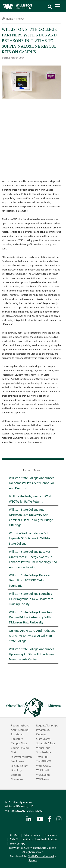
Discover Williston (21, 757)
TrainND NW (44, 761)
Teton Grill (42, 757)
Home (7, 19)
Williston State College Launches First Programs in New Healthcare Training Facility (31, 599)
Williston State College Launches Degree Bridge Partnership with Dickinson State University (30, 617)
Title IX (14, 839)
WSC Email (43, 770)
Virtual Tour (43, 748)
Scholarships (44, 752)
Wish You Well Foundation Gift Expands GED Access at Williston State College (30, 538)
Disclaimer (51, 835)
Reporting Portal (21, 725)
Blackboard (18, 734)
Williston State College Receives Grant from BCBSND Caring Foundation (30, 580)
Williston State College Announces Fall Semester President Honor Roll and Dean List (32, 483)
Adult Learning (20, 730)
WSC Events (43, 775)
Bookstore (17, 739)
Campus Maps (19, 743)
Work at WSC (44, 766)
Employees (17, 761)
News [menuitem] (20, 19)
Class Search (43, 739)
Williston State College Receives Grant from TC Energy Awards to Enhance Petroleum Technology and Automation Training (33, 559)
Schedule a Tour (46, 743)
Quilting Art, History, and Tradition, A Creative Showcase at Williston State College (32, 636)
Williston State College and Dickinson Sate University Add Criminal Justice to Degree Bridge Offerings (31, 517)
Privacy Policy (32, 835)
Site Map (14, 835)
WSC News (43, 779)
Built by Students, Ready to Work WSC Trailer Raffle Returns (30, 499)
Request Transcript (47, 725)
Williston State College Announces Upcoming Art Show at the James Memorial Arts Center (32, 654)
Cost (13, 752)
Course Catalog (20, 748)
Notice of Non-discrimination (40, 839)
